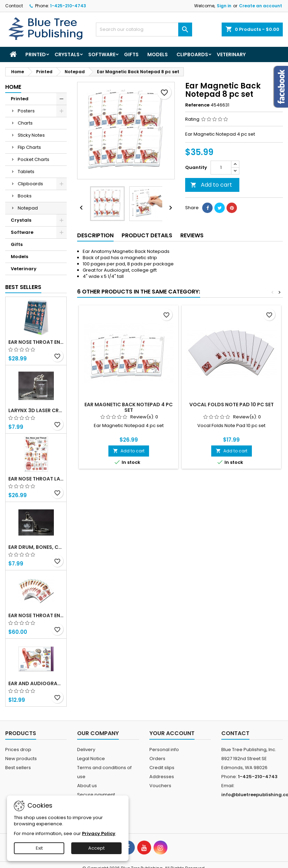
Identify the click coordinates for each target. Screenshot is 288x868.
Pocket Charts (34, 159)
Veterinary (231, 54)
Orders (157, 759)
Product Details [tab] (147, 235)
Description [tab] (95, 235)
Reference (197, 105)
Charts (25, 123)
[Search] (144, 29)
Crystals (67, 54)
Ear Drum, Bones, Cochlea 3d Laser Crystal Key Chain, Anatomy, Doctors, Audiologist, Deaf (36, 547)
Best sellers (18, 768)
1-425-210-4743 (68, 6)
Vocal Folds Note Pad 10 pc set (232, 405)
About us (87, 786)
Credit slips (162, 768)
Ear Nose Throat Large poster (36, 479)
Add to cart (211, 185)
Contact (14, 6)
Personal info (164, 750)
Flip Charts (29, 147)
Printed (36, 54)
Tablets (26, 172)
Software (102, 54)
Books (25, 196)
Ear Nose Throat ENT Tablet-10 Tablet (36, 615)
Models (158, 54)
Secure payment (96, 795)
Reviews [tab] (192, 235)
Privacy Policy (99, 833)
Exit (39, 848)
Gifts (131, 54)
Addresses (162, 777)
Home (13, 87)
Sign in (224, 6)
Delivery (86, 750)
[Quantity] (221, 168)
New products (21, 759)
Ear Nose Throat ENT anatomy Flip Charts (36, 342)
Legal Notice (91, 759)
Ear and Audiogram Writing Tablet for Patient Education (36, 683)
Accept (96, 848)
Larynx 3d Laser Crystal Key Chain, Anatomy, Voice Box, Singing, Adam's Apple (36, 410)
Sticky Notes (31, 135)
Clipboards (192, 54)
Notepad (28, 208)
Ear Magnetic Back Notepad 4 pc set (129, 407)
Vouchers (160, 786)
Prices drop (18, 750)
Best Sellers (23, 287)
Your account (172, 733)
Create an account (261, 6)
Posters (26, 111)
